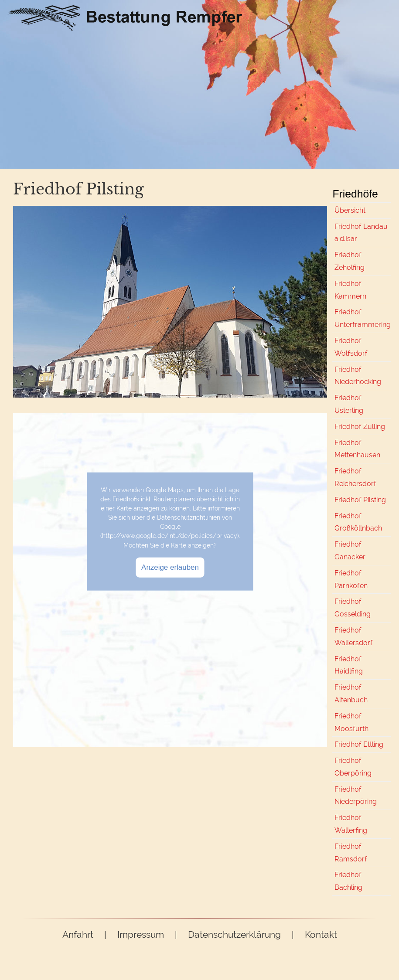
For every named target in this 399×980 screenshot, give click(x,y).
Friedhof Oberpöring (353, 767)
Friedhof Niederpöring (356, 796)
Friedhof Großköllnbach (358, 522)
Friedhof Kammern (350, 290)
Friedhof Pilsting (360, 500)
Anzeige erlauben (170, 567)
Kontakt (321, 934)
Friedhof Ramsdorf (351, 853)
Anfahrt (78, 934)
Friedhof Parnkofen (351, 579)
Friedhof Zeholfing (350, 261)
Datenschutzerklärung (234, 934)
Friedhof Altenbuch (351, 694)
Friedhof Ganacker (350, 551)
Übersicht (350, 210)
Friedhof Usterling (349, 404)
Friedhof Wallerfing (351, 824)
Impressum (141, 934)
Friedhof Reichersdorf (355, 477)
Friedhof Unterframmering (363, 318)
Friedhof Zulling (360, 427)
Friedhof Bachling (348, 881)
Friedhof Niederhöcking (358, 376)
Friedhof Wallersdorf (354, 636)
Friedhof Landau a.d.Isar (361, 233)
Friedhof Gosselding (353, 608)
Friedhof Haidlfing (349, 665)
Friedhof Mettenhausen (357, 449)
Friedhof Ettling (359, 744)
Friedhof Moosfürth (351, 722)
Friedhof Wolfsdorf (351, 347)
